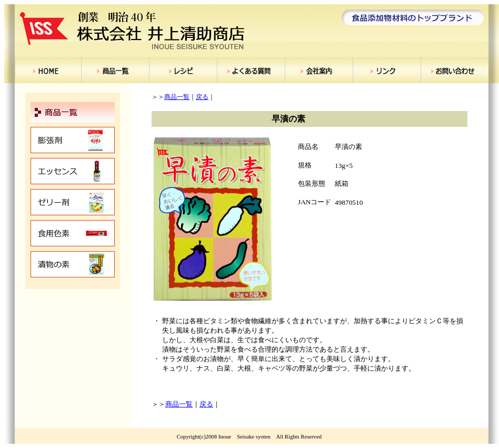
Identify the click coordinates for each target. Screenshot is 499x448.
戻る (202, 97)
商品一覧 (177, 97)
